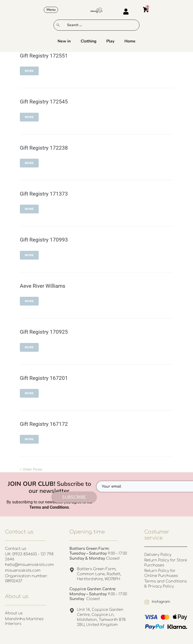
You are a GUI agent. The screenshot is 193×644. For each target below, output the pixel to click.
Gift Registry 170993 (44, 240)
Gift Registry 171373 (44, 194)
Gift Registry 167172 (44, 424)
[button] (51, 10)
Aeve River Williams (43, 286)
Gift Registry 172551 (44, 56)
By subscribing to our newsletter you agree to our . (50, 505)
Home (130, 41)
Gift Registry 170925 (44, 332)
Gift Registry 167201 (44, 378)
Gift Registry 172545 (44, 102)
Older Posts (31, 469)
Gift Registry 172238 (44, 148)
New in (64, 41)
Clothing (89, 41)
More (29, 71)
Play (111, 41)
